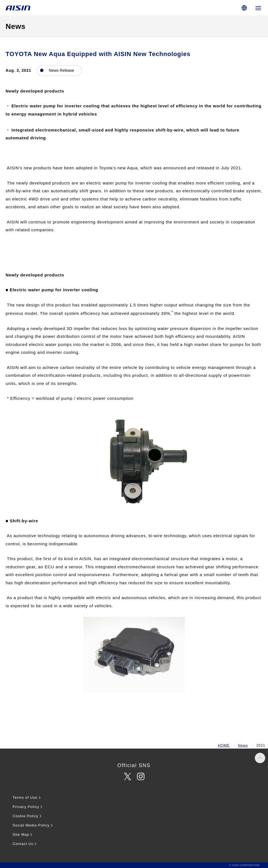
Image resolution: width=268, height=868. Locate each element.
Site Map (21, 834)
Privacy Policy (26, 807)
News (243, 745)
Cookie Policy (25, 816)
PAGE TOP (260, 758)
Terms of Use (25, 797)
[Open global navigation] (258, 8)
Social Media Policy (31, 825)
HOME (224, 745)
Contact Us (23, 844)
